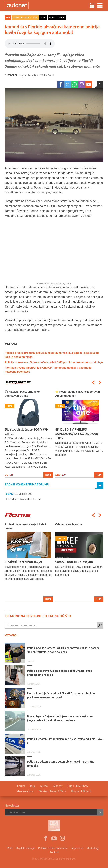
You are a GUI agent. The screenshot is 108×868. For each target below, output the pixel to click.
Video (8, 17)
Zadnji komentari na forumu (27, 484)
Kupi (48, 475)
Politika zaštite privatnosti (53, 848)
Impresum (77, 848)
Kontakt (54, 852)
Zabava (16, 17)
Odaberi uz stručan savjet (24, 562)
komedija (62, 17)
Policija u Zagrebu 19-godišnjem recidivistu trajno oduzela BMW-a (65, 741)
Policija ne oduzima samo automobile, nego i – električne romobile (61, 764)
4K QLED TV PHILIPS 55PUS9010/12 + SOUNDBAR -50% (77, 434)
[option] (29, 434)
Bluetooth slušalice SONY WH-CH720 (27, 431)
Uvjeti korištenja (25, 848)
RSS (10, 848)
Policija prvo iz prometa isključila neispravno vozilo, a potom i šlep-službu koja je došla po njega (64, 650)
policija (52, 17)
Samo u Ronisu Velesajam (74, 562)
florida (43, 17)
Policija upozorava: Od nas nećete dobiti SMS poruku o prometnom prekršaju (54, 362)
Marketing (93, 848)
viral (35, 17)
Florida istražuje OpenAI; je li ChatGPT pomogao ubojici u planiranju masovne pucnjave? (61, 695)
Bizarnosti (26, 17)
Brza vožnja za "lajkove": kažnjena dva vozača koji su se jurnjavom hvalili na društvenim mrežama (60, 718)
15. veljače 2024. (24, 494)
